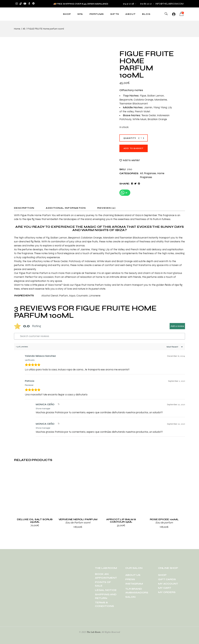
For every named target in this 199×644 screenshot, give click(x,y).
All (141, 173)
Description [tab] (24, 208)
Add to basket (134, 148)
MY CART (165, 588)
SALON (130, 597)
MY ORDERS (167, 592)
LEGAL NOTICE (106, 590)
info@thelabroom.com (169, 4)
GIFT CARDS (167, 579)
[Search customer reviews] (99, 336)
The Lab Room (94, 632)
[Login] (174, 14)
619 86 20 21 (145, 4)
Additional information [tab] (66, 208)
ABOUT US (133, 575)
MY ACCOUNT (168, 584)
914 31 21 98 (128, 4)
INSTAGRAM (134, 584)
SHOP (162, 575)
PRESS (130, 579)
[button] (130, 160)
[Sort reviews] (174, 347)
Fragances (150, 173)
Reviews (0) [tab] (106, 208)
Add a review (177, 326)
